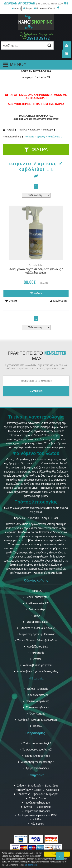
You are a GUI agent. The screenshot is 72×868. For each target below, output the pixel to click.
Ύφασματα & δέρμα (36, 622)
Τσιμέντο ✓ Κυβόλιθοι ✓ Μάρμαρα (36, 130)
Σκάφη (36, 616)
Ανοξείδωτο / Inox (36, 647)
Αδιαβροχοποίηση (12, 137)
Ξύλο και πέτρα (36, 609)
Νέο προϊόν (36, 824)
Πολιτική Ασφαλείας (36, 701)
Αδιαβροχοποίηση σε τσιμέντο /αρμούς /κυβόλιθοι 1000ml (36, 271)
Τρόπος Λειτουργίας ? (36, 756)
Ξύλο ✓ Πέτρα (36, 798)
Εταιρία (28, 8)
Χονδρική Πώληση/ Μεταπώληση (36, 720)
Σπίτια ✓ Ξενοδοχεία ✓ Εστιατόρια (36, 786)
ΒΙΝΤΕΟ (36, 591)
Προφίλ (36, 726)
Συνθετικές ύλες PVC (36, 603)
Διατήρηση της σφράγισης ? (36, 762)
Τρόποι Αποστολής (36, 695)
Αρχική (16, 8)
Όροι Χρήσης (36, 714)
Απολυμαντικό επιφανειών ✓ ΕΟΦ (36, 815)
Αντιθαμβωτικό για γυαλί (36, 665)
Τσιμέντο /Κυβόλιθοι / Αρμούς (36, 628)
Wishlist (11, 301)
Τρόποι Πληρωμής (36, 689)
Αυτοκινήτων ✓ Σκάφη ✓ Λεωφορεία (36, 790)
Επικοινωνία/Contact (45, 8)
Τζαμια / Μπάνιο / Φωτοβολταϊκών (36, 640)
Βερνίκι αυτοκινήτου (36, 597)
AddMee (36, 820)
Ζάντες (36, 659)
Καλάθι (36, 293)
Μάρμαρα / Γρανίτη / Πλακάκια (36, 634)
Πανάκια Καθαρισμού (36, 803)
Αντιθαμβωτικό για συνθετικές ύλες (36, 671)
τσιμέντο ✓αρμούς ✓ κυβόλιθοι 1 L (44, 137)
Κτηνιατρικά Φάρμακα (36, 811)
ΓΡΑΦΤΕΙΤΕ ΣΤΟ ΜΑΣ (37, 356)
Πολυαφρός (36, 653)
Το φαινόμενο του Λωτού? (36, 750)
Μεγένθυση (58, 301)
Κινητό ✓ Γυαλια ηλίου (36, 807)
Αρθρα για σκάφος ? (36, 768)
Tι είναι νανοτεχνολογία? (36, 743)
